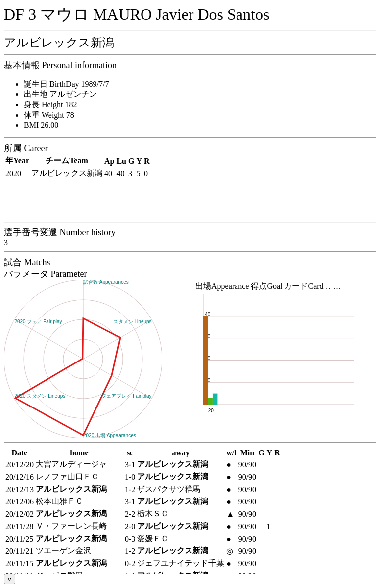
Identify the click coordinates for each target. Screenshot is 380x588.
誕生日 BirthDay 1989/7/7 (66, 84)
